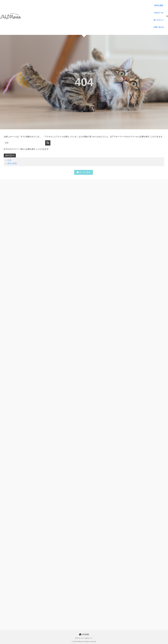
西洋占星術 (12, 163)
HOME (84, 634)
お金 (9, 160)
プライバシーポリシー (84, 638)
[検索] (166, 16)
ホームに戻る (84, 172)
